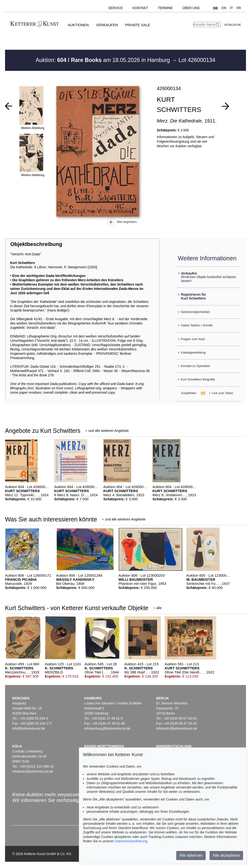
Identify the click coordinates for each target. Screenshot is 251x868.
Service (115, 8)
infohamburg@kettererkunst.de (107, 728)
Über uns (191, 8)
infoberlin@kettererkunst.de (177, 728)
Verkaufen (107, 25)
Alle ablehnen (191, 855)
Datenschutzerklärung (131, 841)
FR (239, 8)
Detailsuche (233, 25)
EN (224, 8)
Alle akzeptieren (226, 855)
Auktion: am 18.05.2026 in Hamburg (104, 60)
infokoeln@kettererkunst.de (33, 771)
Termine (165, 8)
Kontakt (140, 8)
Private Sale (138, 25)
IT (231, 8)
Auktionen (78, 25)
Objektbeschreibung (36, 244)
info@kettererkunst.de (29, 728)
